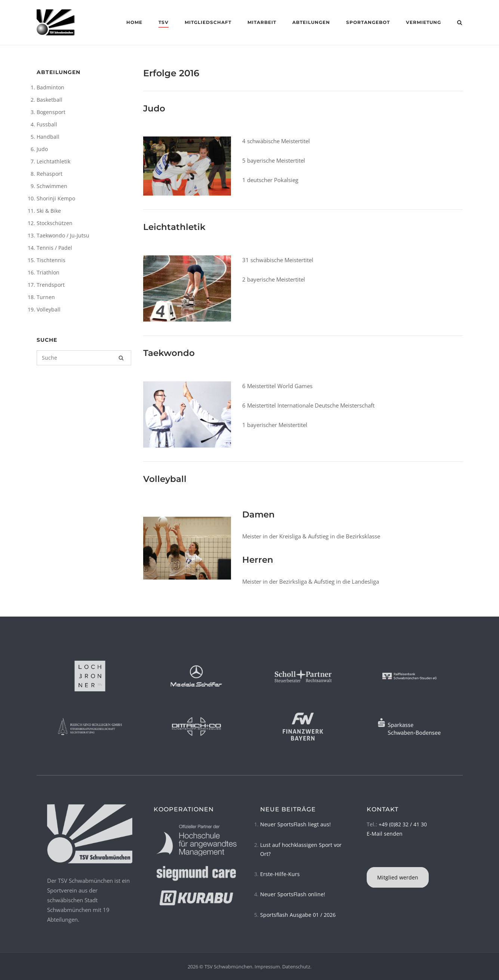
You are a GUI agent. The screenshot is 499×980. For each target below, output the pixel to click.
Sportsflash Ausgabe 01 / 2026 (298, 915)
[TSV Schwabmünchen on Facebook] (368, 858)
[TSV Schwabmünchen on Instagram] (370, 858)
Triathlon (48, 272)
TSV (164, 22)
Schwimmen (52, 186)
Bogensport (51, 112)
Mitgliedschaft (208, 22)
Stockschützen (55, 223)
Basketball (50, 100)
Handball (48, 137)
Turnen (46, 297)
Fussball (47, 124)
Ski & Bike (49, 211)
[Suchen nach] (84, 358)
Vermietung (423, 22)
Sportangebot (368, 22)
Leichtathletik (53, 161)
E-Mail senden (385, 834)
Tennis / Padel (54, 248)
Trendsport (51, 285)
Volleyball (49, 309)
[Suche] (121, 358)
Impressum (267, 967)
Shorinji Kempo (56, 198)
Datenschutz (296, 967)
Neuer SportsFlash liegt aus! (295, 824)
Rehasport (50, 174)
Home (134, 22)
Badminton (50, 87)
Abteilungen (311, 22)
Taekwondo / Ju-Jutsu (63, 235)
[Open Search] (460, 23)
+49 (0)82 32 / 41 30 (403, 824)
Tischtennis (51, 260)
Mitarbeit (262, 22)
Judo (42, 149)
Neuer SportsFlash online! (293, 894)
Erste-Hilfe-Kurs (280, 874)
